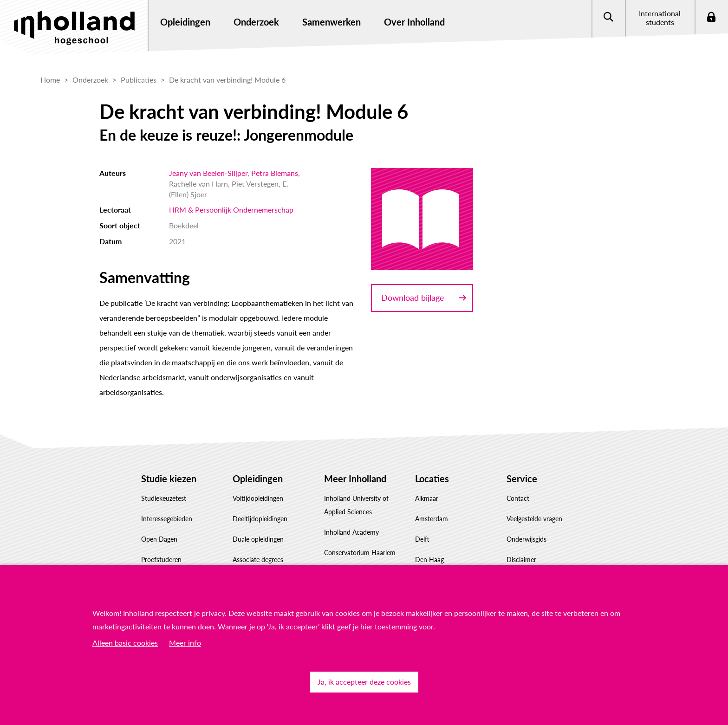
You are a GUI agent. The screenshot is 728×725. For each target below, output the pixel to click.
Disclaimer (521, 560)
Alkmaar (427, 498)
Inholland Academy (351, 532)
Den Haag (429, 560)
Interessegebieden (167, 519)
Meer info (185, 643)
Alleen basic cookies (125, 643)
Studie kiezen (169, 479)
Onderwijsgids (526, 539)
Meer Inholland (355, 479)
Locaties (432, 479)
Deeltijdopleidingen (260, 519)
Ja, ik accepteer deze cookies (364, 682)
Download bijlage (413, 298)
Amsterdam (432, 519)
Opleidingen (258, 479)
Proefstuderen (161, 560)
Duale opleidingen (258, 539)
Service (522, 479)
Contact (518, 498)
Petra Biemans (275, 173)
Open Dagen (159, 539)
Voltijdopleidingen (258, 498)
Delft (422, 539)
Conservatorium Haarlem (360, 553)
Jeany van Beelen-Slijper (208, 173)
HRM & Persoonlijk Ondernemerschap (231, 210)
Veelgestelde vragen (534, 519)
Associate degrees (258, 560)
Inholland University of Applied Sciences (356, 505)
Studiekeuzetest (164, 498)
